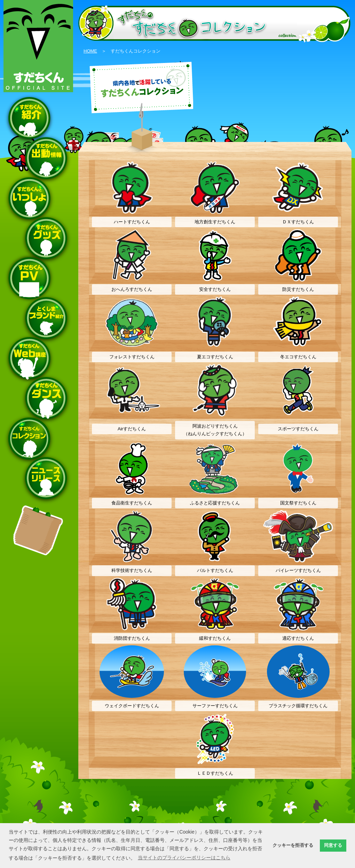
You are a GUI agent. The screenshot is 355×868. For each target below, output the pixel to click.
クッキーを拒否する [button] (293, 845)
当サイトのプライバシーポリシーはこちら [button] (184, 858)
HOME (90, 51)
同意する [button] (333, 845)
